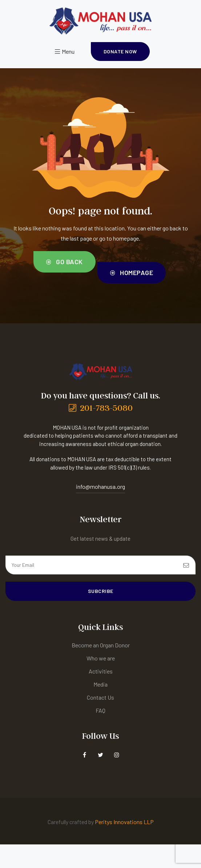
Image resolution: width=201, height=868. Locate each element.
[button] (120, 52)
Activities (101, 671)
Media (100, 684)
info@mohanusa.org (100, 486)
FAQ (100, 710)
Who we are (101, 658)
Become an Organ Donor (101, 645)
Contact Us (100, 697)
